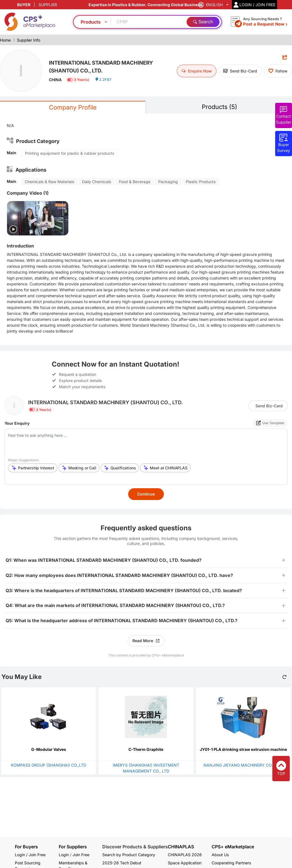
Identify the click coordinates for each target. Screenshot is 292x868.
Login (64, 855)
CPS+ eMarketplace (233, 847)
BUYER (24, 5)
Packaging (168, 182)
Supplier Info (29, 40)
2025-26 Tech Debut (122, 863)
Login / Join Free (30, 855)
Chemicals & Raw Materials (49, 182)
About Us (220, 855)
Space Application (185, 863)
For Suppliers (73, 847)
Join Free (81, 855)
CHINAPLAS (181, 847)
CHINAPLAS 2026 (185, 855)
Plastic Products (201, 182)
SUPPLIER (48, 5)
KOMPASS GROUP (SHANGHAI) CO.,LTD (49, 766)
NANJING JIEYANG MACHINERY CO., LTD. (243, 766)
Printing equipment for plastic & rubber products (70, 154)
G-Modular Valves (49, 750)
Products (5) (219, 107)
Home (5, 40)
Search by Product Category (129, 855)
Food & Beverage (135, 182)
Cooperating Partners (231, 863)
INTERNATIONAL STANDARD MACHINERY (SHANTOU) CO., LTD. (100, 66)
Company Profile (73, 108)
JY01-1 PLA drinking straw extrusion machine (243, 750)
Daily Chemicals (97, 182)
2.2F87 (104, 82)
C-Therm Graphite (146, 750)
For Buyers (26, 847)
